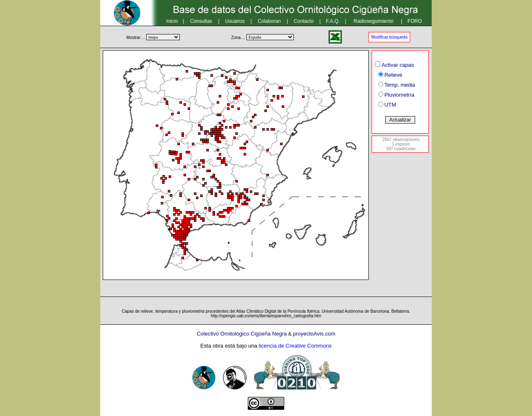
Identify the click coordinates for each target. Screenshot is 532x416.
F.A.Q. (333, 21)
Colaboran (269, 21)
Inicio (172, 21)
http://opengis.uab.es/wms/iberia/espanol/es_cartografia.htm (266, 316)
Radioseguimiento (374, 21)
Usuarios (235, 21)
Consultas (201, 21)
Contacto (304, 21)
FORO (415, 21)
